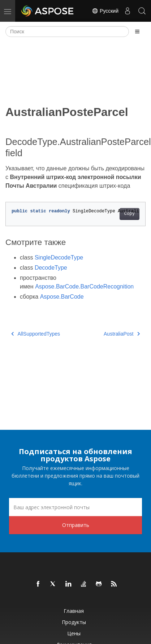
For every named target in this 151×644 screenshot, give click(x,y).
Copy (130, 214)
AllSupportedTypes (36, 334)
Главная (74, 611)
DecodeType (51, 268)
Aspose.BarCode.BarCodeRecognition (84, 286)
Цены (74, 633)
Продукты (74, 622)
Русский (105, 11)
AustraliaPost (122, 334)
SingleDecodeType (59, 257)
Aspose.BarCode (62, 297)
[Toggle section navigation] (137, 32)
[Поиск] (67, 32)
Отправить (76, 525)
